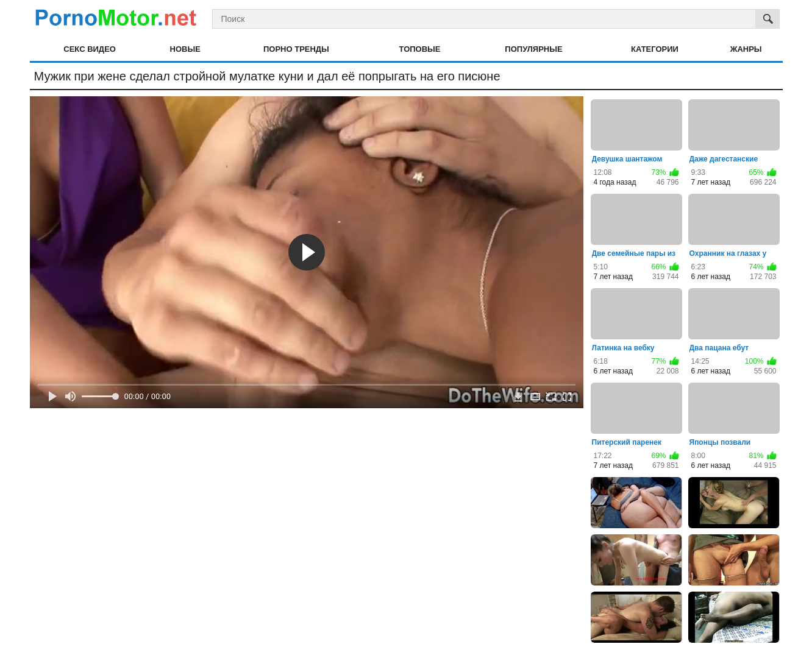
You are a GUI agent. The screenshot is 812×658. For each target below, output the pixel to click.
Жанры (746, 49)
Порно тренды (296, 49)
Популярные (533, 49)
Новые (185, 49)
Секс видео (90, 49)
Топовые (420, 49)
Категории (655, 49)
